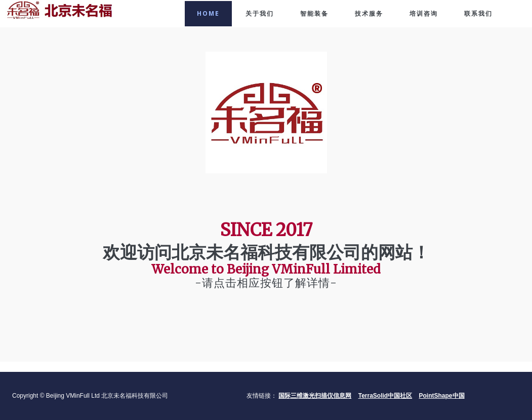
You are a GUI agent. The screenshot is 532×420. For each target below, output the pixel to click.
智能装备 (314, 13)
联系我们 (478, 13)
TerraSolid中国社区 (385, 396)
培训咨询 (424, 13)
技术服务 (369, 13)
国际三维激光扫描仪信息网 (315, 396)
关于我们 (260, 13)
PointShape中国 (442, 396)
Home (208, 13)
